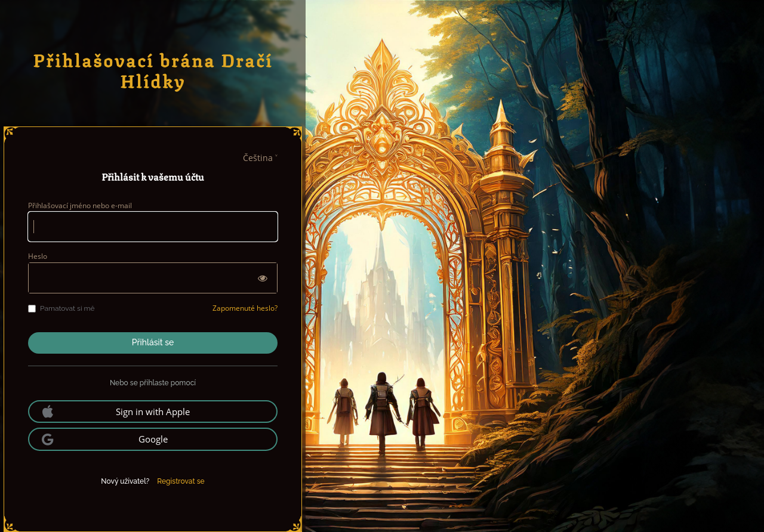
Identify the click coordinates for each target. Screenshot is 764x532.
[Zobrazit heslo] (263, 278)
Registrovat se (181, 481)
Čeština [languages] (258, 158)
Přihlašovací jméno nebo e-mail (80, 205)
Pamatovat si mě (61, 308)
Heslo (38, 256)
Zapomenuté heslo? (245, 308)
